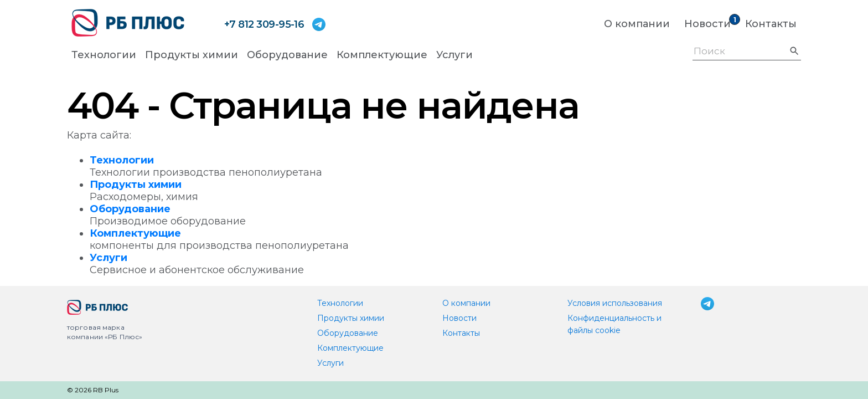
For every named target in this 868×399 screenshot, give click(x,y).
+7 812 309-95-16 (264, 24)
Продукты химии (136, 185)
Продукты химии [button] (192, 55)
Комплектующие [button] (382, 55)
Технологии (122, 160)
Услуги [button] (454, 55)
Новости (707, 24)
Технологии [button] (104, 55)
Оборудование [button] (287, 55)
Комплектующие (135, 233)
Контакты (771, 24)
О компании (637, 24)
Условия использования (615, 303)
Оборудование (130, 209)
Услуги (108, 258)
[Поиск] (747, 52)
